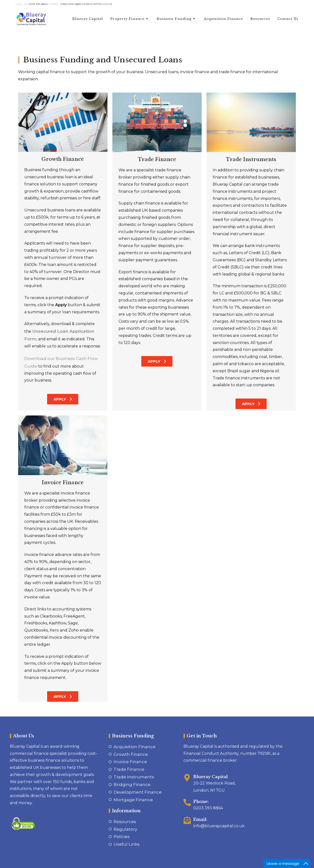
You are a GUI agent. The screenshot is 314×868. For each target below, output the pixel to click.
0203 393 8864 (38, 4)
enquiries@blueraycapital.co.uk (86, 4)
